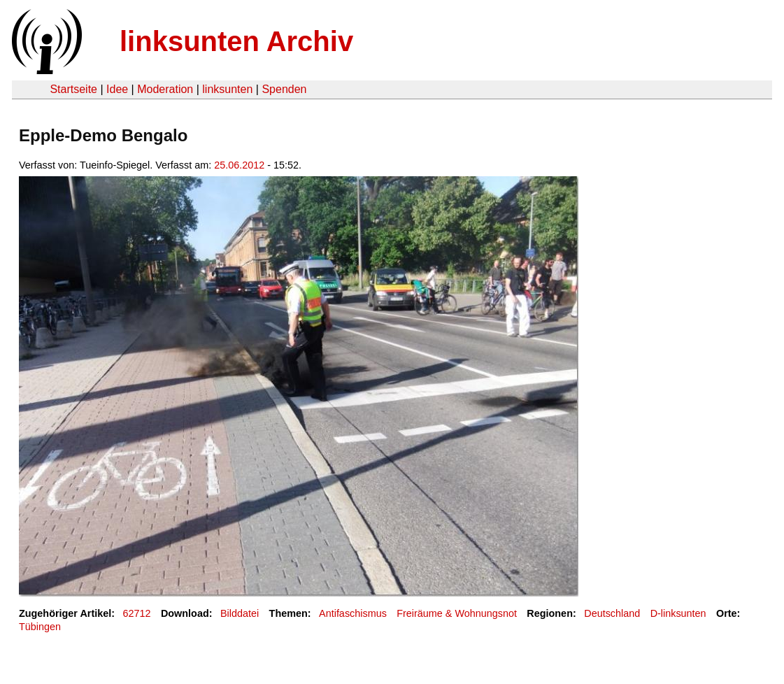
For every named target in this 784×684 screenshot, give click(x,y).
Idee (117, 89)
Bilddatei (240, 613)
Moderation (165, 89)
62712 (137, 613)
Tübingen (40, 627)
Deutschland (612, 613)
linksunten (227, 89)
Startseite (73, 89)
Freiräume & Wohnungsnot (457, 613)
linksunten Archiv (236, 41)
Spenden (284, 89)
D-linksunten (678, 613)
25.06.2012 (239, 165)
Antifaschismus (353, 613)
